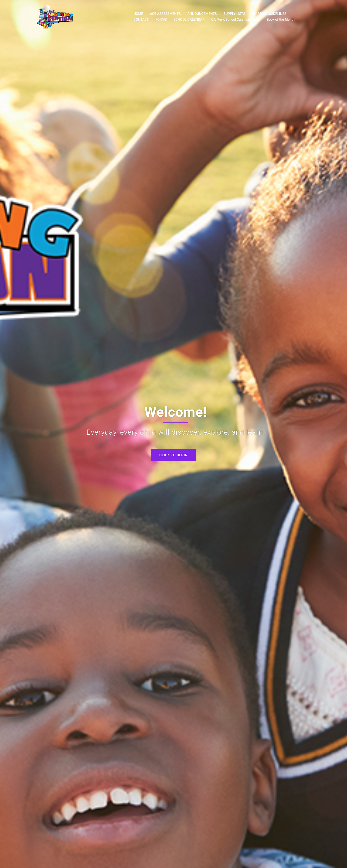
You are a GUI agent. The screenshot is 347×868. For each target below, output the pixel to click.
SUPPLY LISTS (234, 14)
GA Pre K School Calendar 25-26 (236, 20)
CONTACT (141, 20)
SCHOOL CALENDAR (189, 20)
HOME (138, 14)
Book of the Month (281, 20)
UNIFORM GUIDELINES (269, 14)
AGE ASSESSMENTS (165, 14)
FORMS (161, 20)
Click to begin (173, 455)
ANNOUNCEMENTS (202, 14)
